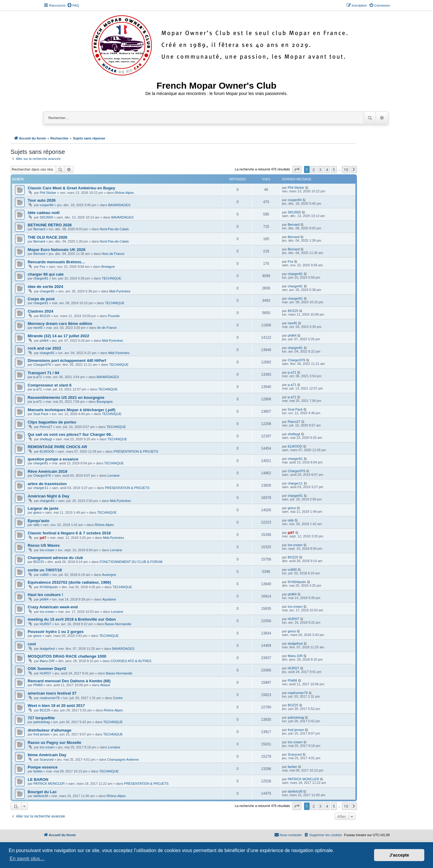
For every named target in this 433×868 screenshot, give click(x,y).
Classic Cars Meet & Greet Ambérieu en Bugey (71, 188)
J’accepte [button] (399, 855)
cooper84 (47, 205)
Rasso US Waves (44, 545)
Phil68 (38, 685)
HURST (45, 624)
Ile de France (107, 328)
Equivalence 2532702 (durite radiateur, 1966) (69, 582)
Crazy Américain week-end (53, 607)
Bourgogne (105, 402)
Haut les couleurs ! (45, 595)
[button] (297, 170)
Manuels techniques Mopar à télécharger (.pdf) (72, 410)
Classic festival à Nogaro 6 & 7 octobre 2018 (69, 533)
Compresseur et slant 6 (50, 385)
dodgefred (47, 649)
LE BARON (38, 779)
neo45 (38, 328)
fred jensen (41, 734)
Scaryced (47, 759)
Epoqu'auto (38, 521)
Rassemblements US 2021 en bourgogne (66, 397)
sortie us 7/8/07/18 (45, 570)
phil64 (44, 341)
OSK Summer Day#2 (47, 669)
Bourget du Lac (42, 792)
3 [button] (320, 170)
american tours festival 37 (52, 693)
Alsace (105, 685)
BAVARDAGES (119, 205)
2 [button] (313, 170)
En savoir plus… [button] (27, 859)
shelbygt (46, 439)
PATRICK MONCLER (49, 784)
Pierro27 (46, 427)
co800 (44, 575)
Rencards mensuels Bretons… (56, 262)
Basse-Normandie (118, 624)
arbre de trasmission (47, 484)
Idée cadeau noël (44, 213)
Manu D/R (47, 661)
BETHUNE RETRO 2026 (50, 225)
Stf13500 (46, 217)
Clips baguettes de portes (52, 422)
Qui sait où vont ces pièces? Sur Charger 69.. (70, 434)
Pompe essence (43, 767)
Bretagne (108, 267)
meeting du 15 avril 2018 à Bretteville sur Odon (72, 619)
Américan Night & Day (49, 496)
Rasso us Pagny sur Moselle (54, 743)
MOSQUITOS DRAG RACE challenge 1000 (67, 656)
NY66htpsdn (49, 587)
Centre (118, 698)
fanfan (38, 771)
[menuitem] (73, 5)
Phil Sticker (48, 193)
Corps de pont (41, 299)
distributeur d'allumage (49, 730)
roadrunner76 (50, 698)
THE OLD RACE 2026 (48, 237)
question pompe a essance (53, 459)
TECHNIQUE (111, 278)
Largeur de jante (43, 508)
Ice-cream (47, 550)
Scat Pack (41, 414)
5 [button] (334, 170)
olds (36, 525)
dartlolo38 (41, 796)
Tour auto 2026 (42, 200)
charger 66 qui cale (46, 274)
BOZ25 (45, 316)
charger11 (41, 488)
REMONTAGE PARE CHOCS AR (57, 447)
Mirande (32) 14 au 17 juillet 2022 (58, 336)
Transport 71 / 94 (43, 373)
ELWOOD (47, 451)
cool (32, 644)
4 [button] (327, 170)
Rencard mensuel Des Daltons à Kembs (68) (69, 681)
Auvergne (109, 575)
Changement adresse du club (55, 558)
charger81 (41, 278)
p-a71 (38, 377)
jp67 (43, 538)
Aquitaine (109, 599)
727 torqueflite (41, 718)
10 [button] (346, 170)
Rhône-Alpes (124, 193)
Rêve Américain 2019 (47, 471)
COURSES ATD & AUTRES (131, 661)
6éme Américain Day (47, 755)
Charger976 (42, 365)
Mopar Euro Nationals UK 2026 (57, 250)
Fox (42, 267)
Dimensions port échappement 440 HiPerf (67, 361)
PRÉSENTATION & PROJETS (136, 451)
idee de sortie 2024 (45, 287)
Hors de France (113, 254)
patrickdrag (41, 722)
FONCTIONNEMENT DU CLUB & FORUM (131, 562)
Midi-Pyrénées (120, 291)
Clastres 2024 (40, 311)
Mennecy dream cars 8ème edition (60, 324)
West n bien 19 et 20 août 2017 (56, 706)
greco (38, 512)
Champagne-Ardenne (123, 759)
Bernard (39, 229)
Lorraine (113, 475)
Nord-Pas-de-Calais (114, 229)
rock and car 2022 (44, 348)
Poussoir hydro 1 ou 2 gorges (56, 632)
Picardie (114, 316)
